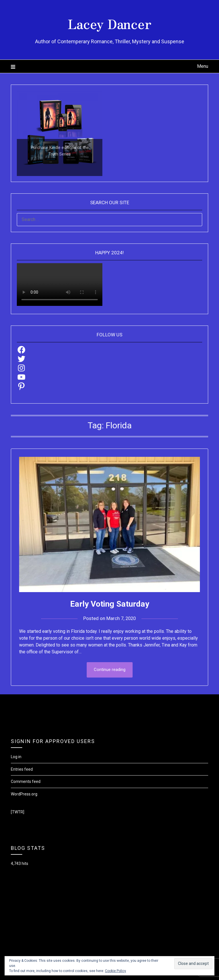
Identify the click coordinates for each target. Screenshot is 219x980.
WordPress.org (24, 794)
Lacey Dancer (110, 23)
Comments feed (26, 781)
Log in (16, 757)
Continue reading (110, 670)
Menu (203, 66)
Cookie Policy (115, 971)
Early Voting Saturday (110, 604)
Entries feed (22, 769)
